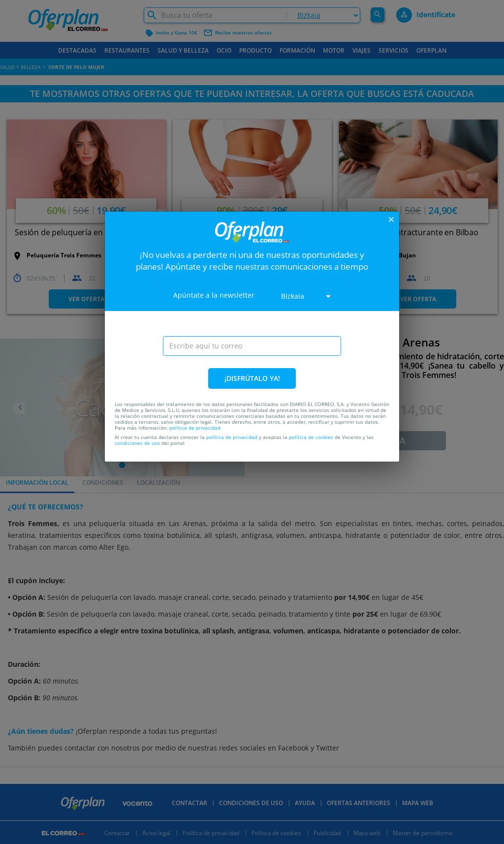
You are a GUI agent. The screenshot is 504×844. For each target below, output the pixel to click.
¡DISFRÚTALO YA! (252, 378)
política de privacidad (195, 428)
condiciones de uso (137, 443)
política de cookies (311, 437)
